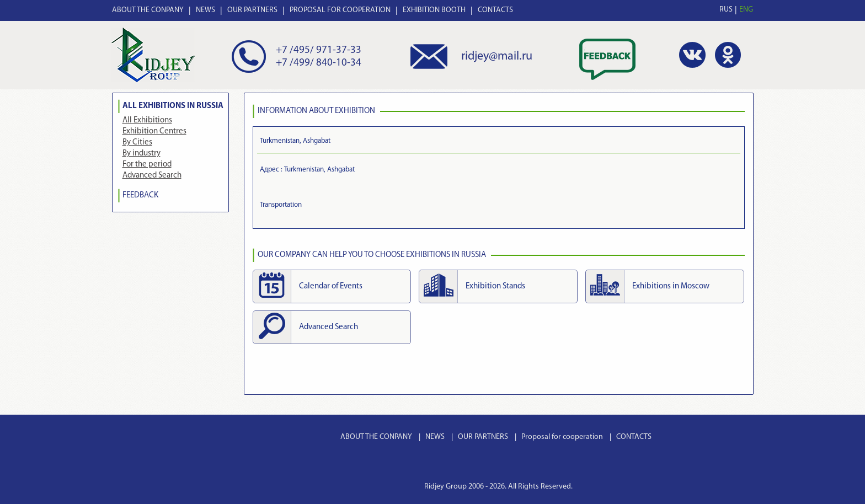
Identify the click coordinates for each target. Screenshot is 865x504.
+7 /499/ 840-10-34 (319, 63)
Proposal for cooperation (562, 437)
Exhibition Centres (154, 132)
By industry (142, 154)
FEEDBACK (140, 195)
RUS (726, 10)
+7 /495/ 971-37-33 (319, 50)
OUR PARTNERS (252, 10)
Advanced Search (152, 176)
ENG (746, 10)
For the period (147, 165)
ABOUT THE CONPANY (148, 10)
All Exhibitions (147, 120)
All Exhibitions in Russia (173, 106)
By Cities (137, 143)
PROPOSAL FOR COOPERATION (340, 10)
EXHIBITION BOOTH (434, 10)
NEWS (205, 10)
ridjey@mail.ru (497, 57)
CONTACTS (495, 10)
